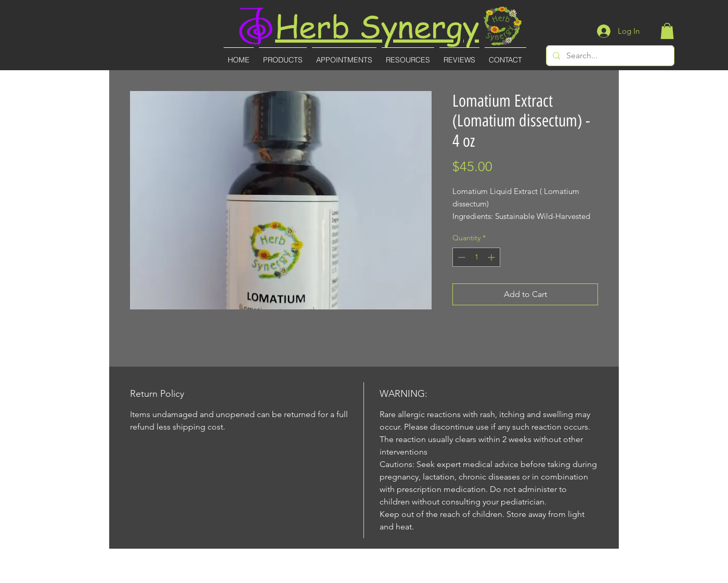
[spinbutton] (476, 257)
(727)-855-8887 (365, 576)
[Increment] (492, 257)
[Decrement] (460, 257)
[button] (667, 31)
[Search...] (609, 56)
